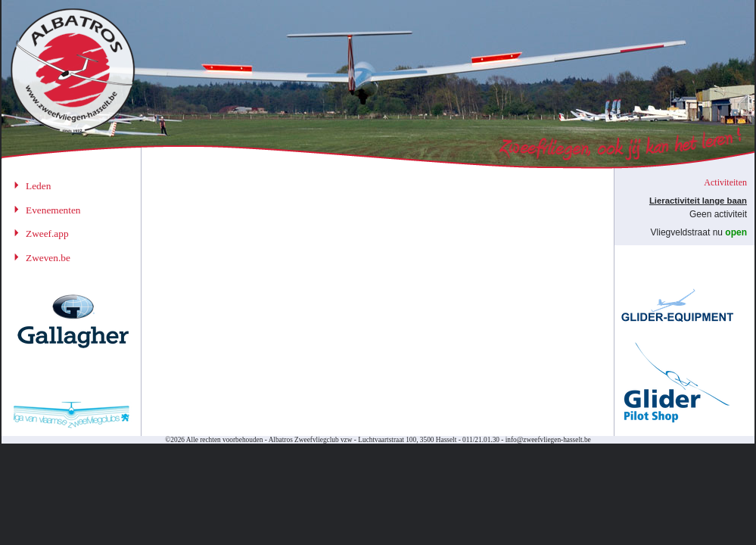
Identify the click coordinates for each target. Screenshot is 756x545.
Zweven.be (48, 258)
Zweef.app (47, 234)
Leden (38, 186)
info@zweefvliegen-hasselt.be (548, 440)
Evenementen (53, 210)
